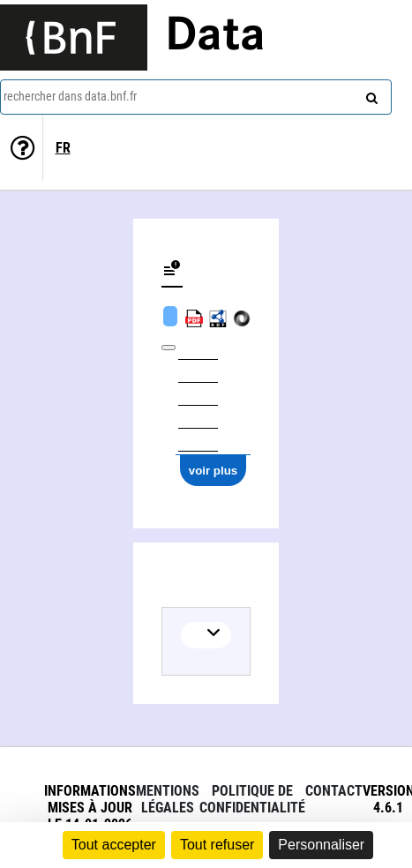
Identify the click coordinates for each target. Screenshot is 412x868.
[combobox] (196, 97)
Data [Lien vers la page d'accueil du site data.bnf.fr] (215, 37)
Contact (334, 791)
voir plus (213, 471)
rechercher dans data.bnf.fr (70, 96)
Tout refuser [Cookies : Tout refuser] (217, 845)
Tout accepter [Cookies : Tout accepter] (114, 845)
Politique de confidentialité (252, 799)
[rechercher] (370, 94)
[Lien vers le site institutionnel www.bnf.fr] (74, 37)
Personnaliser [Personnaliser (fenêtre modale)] (321, 845)
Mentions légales (168, 799)
